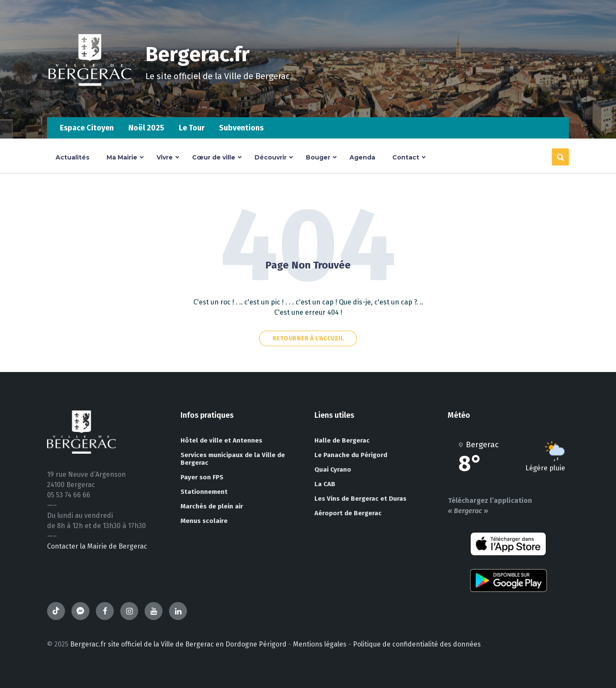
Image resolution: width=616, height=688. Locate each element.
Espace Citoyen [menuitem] (87, 128)
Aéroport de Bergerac (348, 513)
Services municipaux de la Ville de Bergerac (233, 459)
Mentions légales (320, 644)
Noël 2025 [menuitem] (146, 128)
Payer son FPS (202, 477)
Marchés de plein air (212, 506)
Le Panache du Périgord (351, 455)
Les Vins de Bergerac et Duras (360, 499)
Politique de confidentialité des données (417, 644)
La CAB (325, 484)
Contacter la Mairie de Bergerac (97, 546)
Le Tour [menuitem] (192, 128)
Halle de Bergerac (342, 440)
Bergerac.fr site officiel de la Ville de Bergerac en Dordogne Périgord (178, 644)
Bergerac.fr (198, 54)
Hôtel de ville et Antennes (221, 440)
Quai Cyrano (333, 469)
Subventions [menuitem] (241, 128)
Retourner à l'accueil (308, 338)
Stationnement (204, 492)
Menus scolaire (204, 521)
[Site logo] (90, 100)
